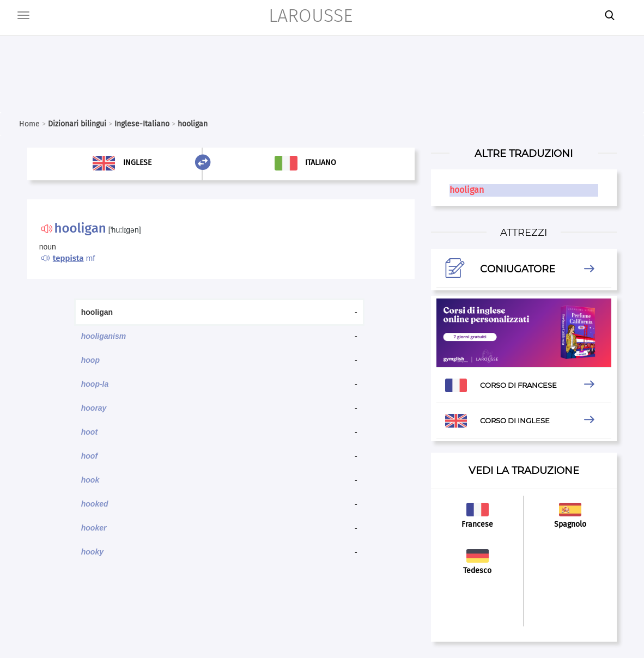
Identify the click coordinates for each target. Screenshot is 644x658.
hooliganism (104, 336)
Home (29, 124)
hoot (89, 432)
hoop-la (95, 384)
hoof (89, 456)
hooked (95, 504)
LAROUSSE (311, 16)
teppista (68, 258)
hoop (90, 360)
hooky (92, 552)
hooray (94, 408)
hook (90, 480)
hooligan (467, 190)
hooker (94, 528)
